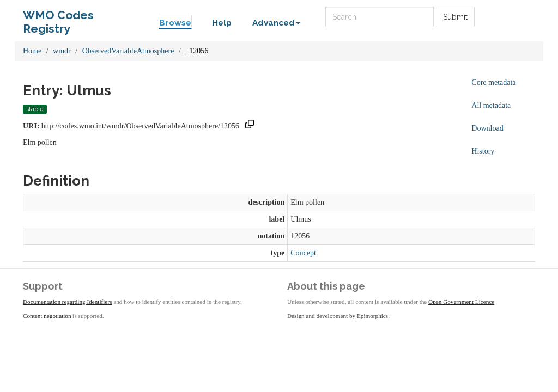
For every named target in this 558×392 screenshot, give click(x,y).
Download (487, 128)
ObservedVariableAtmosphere (128, 51)
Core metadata (493, 82)
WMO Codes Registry (58, 18)
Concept (303, 253)
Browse (175, 23)
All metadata (491, 105)
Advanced (276, 23)
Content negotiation (47, 316)
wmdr (62, 51)
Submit (455, 17)
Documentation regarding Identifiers (67, 302)
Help (222, 23)
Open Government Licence (461, 302)
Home (32, 51)
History (483, 151)
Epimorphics (372, 316)
